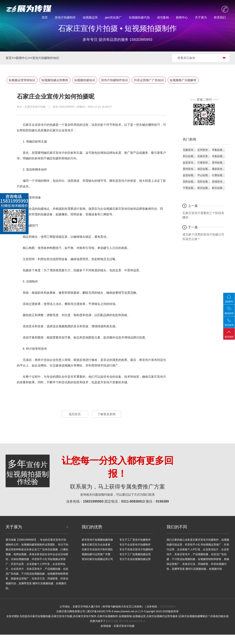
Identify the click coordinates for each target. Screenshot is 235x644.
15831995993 (93, 501)
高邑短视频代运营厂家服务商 (189, 182)
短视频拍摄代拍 (139, 17)
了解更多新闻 (106, 414)
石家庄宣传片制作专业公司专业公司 (204, 156)
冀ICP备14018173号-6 (132, 621)
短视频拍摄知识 (85, 80)
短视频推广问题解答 (183, 80)
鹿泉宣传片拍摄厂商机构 (218, 169)
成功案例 (163, 17)
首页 (45, 17)
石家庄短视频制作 (108, 616)
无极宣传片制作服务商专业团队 (189, 150)
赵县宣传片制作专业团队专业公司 (189, 163)
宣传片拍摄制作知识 (46, 58)
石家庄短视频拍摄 (40, 616)
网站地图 (113, 621)
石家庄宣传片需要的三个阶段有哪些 (203, 215)
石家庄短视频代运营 (158, 616)
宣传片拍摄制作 (65, 17)
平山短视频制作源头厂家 (204, 175)
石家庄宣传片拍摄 (35, 107)
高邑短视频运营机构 (204, 182)
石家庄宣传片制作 (86, 616)
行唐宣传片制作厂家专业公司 (204, 163)
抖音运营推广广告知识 (149, 80)
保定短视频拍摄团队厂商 (204, 169)
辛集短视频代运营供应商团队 (218, 156)
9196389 (162, 501)
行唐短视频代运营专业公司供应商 (218, 175)
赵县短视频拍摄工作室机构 (189, 175)
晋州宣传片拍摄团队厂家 (189, 169)
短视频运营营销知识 (22, 80)
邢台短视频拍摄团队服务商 (189, 156)
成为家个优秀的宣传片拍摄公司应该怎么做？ (203, 237)
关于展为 (201, 17)
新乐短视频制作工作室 (218, 188)
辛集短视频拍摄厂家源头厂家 (218, 150)
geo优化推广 (113, 17)
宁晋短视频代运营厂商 (189, 188)
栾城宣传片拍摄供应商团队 (218, 182)
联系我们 (220, 17)
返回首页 (75, 414)
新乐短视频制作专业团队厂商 (204, 188)
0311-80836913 (133, 501)
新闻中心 (182, 17)
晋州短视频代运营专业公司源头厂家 (218, 163)
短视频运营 (90, 17)
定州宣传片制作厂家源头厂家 (204, 150)
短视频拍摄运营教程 (55, 80)
